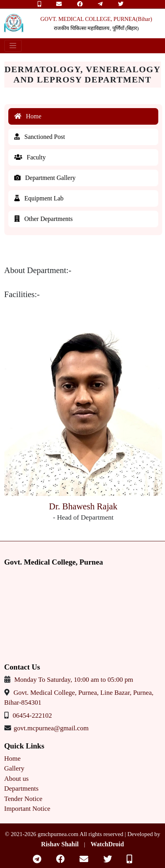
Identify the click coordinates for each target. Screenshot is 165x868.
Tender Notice (24, 799)
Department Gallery (45, 178)
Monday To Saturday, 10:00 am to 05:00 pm (74, 680)
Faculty (30, 157)
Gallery (14, 768)
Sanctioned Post (40, 137)
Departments (22, 788)
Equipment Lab (39, 198)
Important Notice (27, 809)
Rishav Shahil (60, 844)
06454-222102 (32, 716)
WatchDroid (107, 844)
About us (17, 779)
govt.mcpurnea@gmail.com (51, 728)
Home (28, 116)
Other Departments (44, 219)
